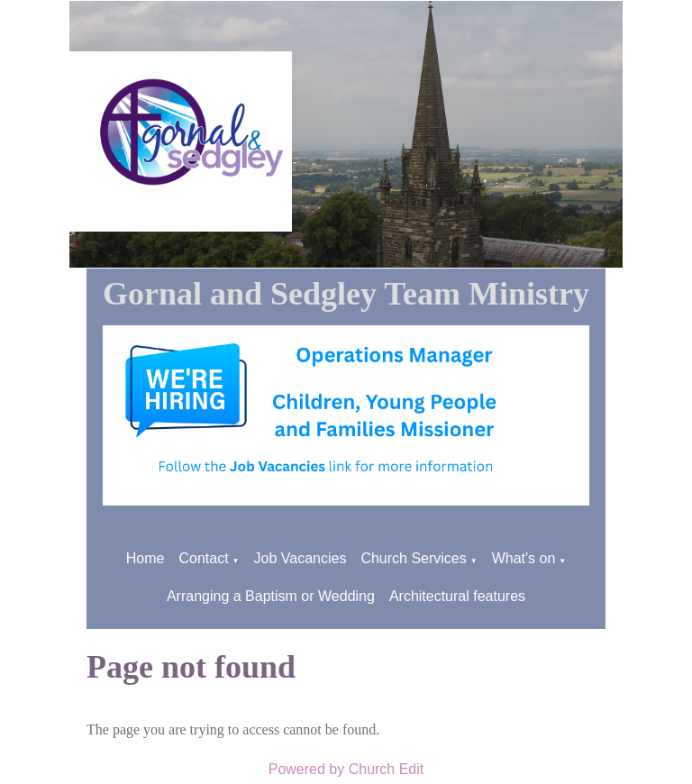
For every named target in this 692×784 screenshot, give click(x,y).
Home (146, 558)
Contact (203, 558)
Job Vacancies (300, 558)
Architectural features (457, 596)
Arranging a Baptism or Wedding (271, 596)
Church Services (413, 558)
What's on (524, 558)
